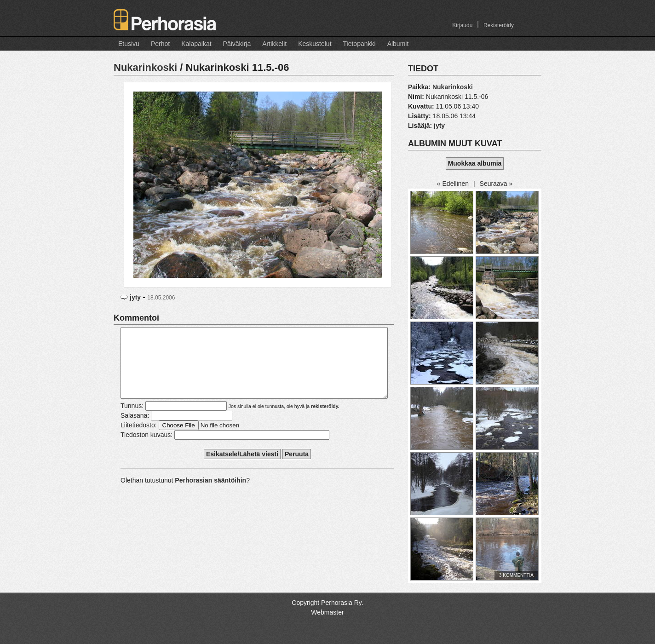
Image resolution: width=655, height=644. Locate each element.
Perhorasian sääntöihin (210, 494)
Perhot (160, 44)
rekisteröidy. (325, 420)
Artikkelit (274, 44)
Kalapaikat (196, 44)
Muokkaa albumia (475, 163)
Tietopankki (359, 44)
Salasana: (135, 429)
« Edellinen (453, 184)
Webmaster (327, 612)
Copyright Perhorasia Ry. (327, 603)
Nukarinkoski (145, 67)
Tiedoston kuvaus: (147, 448)
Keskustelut (315, 44)
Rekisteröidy (499, 25)
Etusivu (129, 44)
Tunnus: (132, 420)
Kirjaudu (462, 25)
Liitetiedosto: (139, 439)
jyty (135, 297)
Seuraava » (496, 184)
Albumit (398, 44)
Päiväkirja (237, 44)
